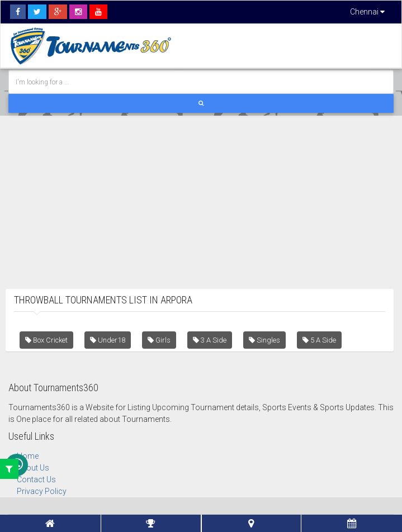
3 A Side (210, 340)
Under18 (108, 340)
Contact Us (36, 479)
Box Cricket (46, 340)
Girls (159, 340)
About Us (33, 468)
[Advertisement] (201, 194)
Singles (264, 340)
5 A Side (319, 340)
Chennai (367, 12)
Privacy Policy (42, 491)
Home (28, 456)
